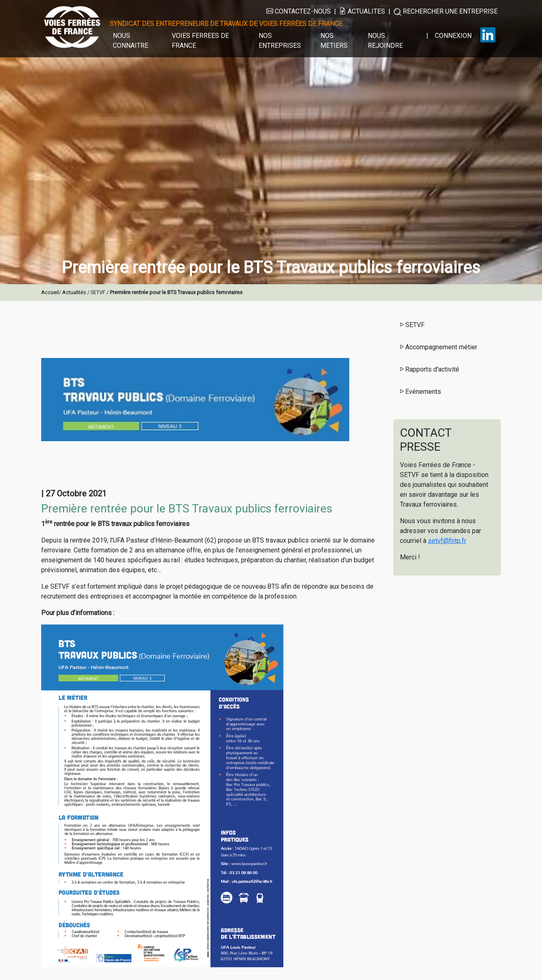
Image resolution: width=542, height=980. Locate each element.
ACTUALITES (362, 11)
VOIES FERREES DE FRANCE (200, 41)
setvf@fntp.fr (447, 541)
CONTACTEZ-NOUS (299, 11)
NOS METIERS (334, 41)
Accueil (50, 292)
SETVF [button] (412, 325)
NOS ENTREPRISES (280, 41)
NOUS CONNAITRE (131, 41)
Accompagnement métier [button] (438, 347)
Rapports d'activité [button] (429, 369)
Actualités (75, 292)
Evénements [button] (420, 392)
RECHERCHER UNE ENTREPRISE (446, 12)
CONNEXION (453, 36)
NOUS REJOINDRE (385, 41)
